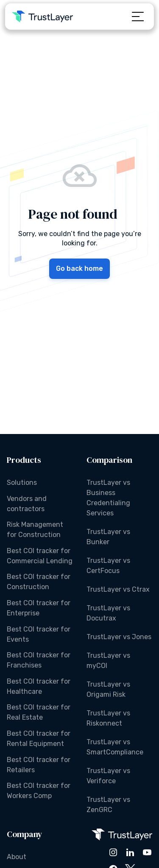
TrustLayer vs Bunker (108, 537)
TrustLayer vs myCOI (108, 661)
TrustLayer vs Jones (119, 637)
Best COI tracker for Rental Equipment (39, 739)
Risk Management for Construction (35, 530)
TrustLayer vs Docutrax (108, 613)
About (17, 857)
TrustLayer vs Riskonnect (108, 718)
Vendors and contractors (27, 504)
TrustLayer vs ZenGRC (108, 805)
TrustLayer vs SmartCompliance (115, 747)
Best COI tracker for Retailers (39, 765)
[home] (42, 17)
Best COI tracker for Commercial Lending (40, 556)
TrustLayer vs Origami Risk (108, 689)
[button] (138, 17)
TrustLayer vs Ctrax (118, 589)
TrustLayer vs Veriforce (108, 776)
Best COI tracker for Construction (39, 582)
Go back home (79, 268)
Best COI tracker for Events (39, 634)
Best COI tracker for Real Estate (39, 712)
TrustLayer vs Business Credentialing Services (108, 498)
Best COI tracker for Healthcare (39, 686)
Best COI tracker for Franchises (39, 660)
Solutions (22, 483)
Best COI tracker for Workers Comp (39, 791)
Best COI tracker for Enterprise (39, 608)
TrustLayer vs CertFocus (108, 566)
